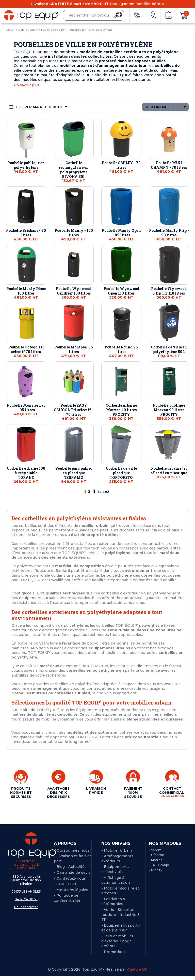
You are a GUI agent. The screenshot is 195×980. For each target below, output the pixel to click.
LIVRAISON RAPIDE (96, 790)
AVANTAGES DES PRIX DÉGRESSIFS (58, 792)
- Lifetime (157, 859)
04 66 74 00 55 (26, 903)
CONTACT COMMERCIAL (171, 792)
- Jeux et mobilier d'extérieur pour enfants (117, 945)
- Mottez (156, 864)
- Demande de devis (72, 877)
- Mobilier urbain (117, 854)
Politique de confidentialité (67, 902)
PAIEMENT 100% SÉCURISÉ (132, 792)
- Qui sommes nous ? (73, 854)
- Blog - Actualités (70, 871)
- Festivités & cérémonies (113, 905)
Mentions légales (72, 894)
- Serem (155, 854)
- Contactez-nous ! (71, 882)
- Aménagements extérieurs (117, 863)
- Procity (156, 874)
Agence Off (137, 973)
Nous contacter (26, 911)
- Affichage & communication (116, 884)
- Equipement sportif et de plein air (121, 932)
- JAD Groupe (159, 869)
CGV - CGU (66, 888)
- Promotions (113, 956)
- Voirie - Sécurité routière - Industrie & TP (121, 919)
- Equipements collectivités (115, 873)
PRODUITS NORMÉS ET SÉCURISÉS (21, 794)
